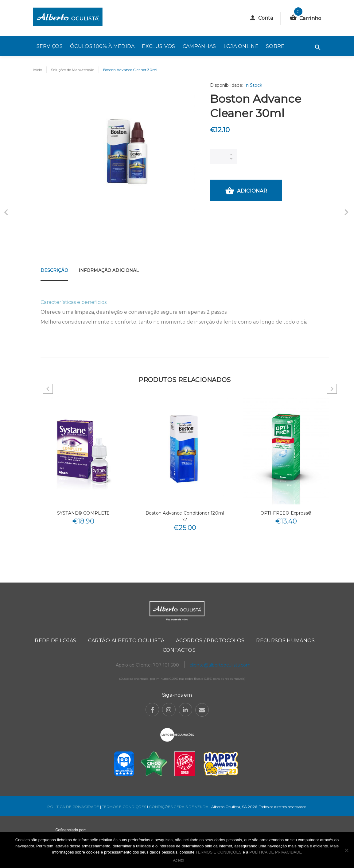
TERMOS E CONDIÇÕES (124, 807)
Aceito (178, 860)
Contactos (179, 650)
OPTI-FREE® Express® (286, 513)
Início (37, 70)
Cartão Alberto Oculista (126, 641)
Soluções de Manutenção (73, 70)
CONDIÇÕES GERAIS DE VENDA (179, 807)
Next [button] (332, 389)
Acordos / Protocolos (210, 641)
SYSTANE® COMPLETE (84, 513)
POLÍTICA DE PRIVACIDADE (73, 807)
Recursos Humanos (285, 641)
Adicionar (246, 191)
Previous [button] (48, 389)
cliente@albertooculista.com (220, 665)
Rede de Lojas (55, 641)
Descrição (54, 270)
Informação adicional (109, 270)
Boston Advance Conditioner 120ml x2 (185, 516)
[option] (84, 462)
